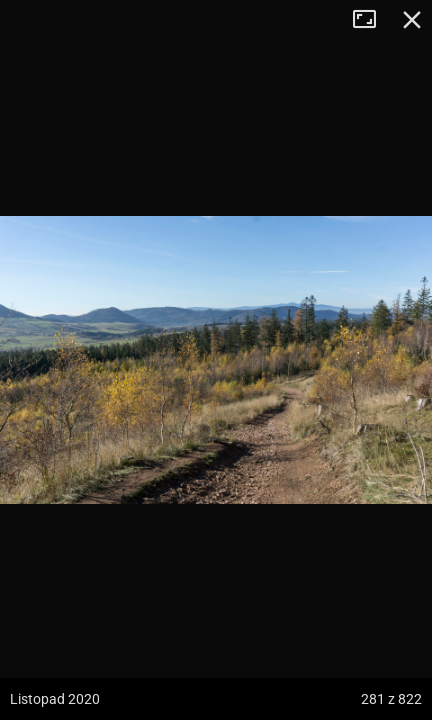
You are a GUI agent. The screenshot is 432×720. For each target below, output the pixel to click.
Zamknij (412, 20)
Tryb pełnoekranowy (372, 20)
